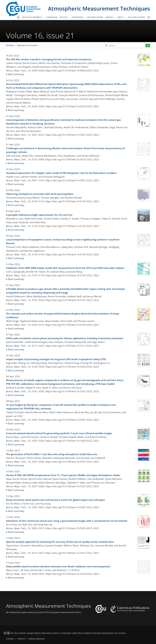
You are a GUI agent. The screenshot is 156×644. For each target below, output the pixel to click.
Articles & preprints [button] (32, 17)
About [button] (121, 17)
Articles (10, 45)
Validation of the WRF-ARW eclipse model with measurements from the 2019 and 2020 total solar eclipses (65, 268)
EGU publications (136, 17)
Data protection (37, 639)
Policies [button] (64, 17)
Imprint (21, 639)
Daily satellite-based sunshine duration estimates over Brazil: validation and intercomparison (58, 566)
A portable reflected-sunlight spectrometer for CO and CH (39, 215)
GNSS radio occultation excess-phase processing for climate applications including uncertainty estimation (65, 338)
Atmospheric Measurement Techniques (99, 8)
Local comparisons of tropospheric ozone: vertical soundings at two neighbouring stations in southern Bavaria (63, 241)
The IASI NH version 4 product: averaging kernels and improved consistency (49, 59)
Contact (10, 639)
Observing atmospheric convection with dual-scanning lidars (40, 194)
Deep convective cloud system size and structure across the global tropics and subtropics (55, 500)
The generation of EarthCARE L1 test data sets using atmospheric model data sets (52, 454)
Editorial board (95, 17)
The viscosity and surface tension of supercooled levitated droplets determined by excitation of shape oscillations (63, 315)
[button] (106, 45)
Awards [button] (109, 17)
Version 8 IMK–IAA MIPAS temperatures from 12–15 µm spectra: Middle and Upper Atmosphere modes (63, 475)
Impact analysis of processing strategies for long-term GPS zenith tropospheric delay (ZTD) (56, 359)
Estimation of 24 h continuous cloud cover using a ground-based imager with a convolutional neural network (67, 521)
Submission (52, 17)
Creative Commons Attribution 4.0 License (104, 633)
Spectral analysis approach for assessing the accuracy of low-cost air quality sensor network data (60, 542)
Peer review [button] (78, 17)
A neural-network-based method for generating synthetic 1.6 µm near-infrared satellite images (59, 433)
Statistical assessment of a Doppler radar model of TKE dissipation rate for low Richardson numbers (61, 173)
